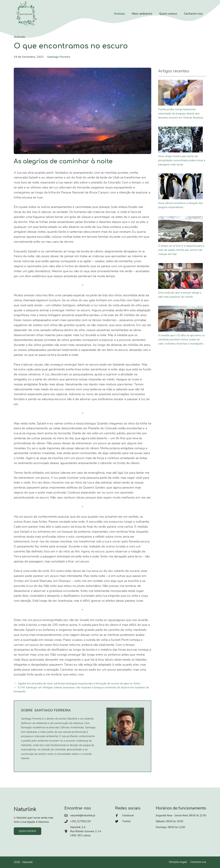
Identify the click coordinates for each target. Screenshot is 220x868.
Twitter (126, 821)
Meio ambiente (142, 14)
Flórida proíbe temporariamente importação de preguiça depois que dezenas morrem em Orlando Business (181, 114)
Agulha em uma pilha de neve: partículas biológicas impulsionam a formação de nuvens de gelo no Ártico (79, 684)
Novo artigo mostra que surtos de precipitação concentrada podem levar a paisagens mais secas (182, 160)
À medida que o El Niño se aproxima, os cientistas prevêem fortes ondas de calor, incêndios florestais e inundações (181, 340)
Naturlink (27, 862)
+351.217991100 (80, 821)
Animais (119, 14)
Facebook (128, 815)
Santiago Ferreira (59, 57)
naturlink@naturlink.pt (83, 815)
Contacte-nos (193, 14)
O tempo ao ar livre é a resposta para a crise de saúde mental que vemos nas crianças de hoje (181, 250)
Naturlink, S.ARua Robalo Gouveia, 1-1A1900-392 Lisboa (86, 831)
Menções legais (178, 862)
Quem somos (168, 14)
